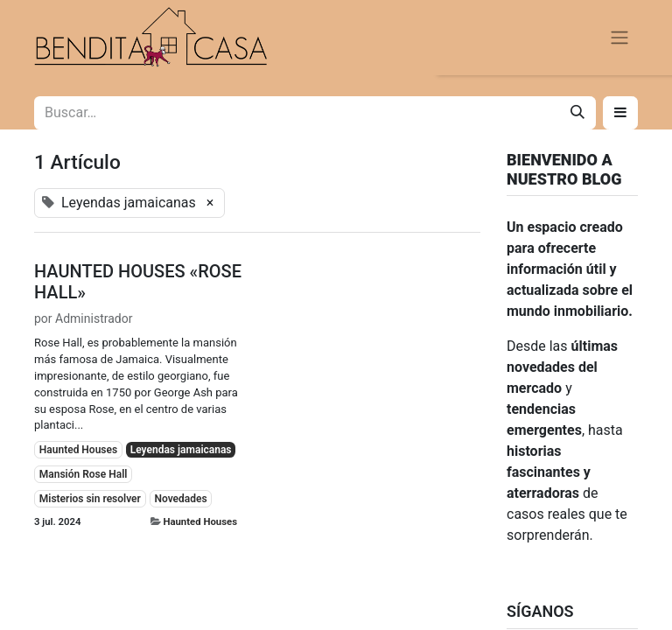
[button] (620, 113)
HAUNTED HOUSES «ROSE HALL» (138, 282)
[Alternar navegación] (619, 38)
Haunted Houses (200, 521)
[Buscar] (577, 113)
